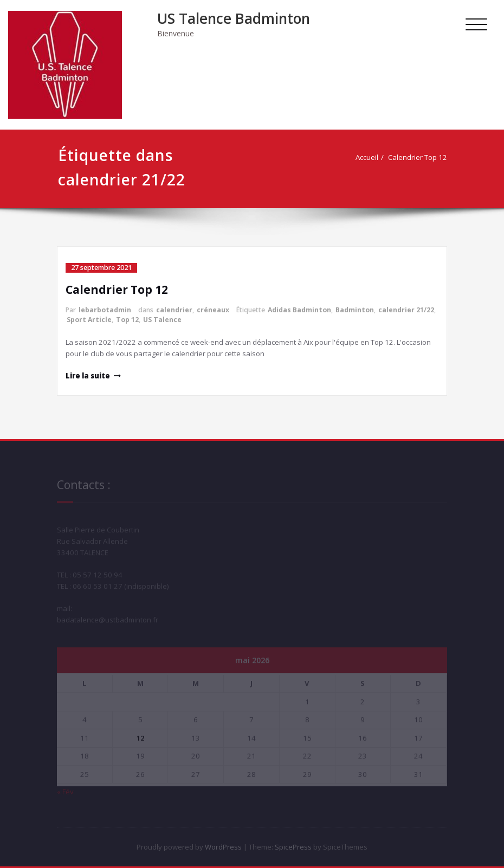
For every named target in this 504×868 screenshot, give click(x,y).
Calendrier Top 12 (420, 157)
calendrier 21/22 (406, 310)
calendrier (174, 310)
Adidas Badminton (299, 310)
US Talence (162, 320)
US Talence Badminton (234, 18)
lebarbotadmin (105, 310)
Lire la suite (88, 376)
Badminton (355, 310)
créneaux (213, 310)
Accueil (369, 157)
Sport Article (89, 320)
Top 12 (127, 320)
